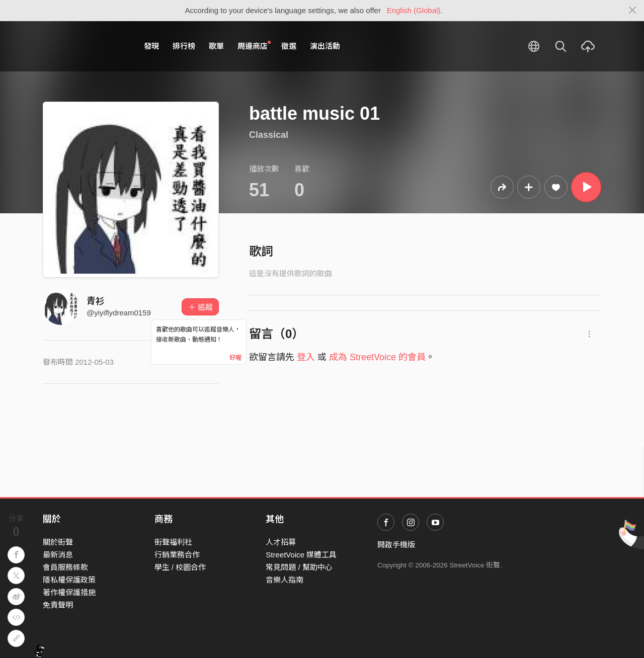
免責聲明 (58, 605)
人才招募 (281, 542)
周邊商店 (254, 46)
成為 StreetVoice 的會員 (377, 357)
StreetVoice (84, 46)
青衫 (96, 301)
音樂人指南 (285, 580)
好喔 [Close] (235, 358)
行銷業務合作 (177, 555)
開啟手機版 (396, 545)
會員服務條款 (65, 567)
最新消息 (58, 555)
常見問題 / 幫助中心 (299, 567)
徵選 (289, 46)
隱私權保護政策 (69, 580)
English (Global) (414, 10)
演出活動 (325, 46)
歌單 (216, 46)
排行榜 (184, 46)
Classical (269, 135)
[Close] (633, 11)
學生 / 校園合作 (180, 567)
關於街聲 (58, 542)
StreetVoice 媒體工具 (301, 555)
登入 (306, 357)
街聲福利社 (173, 542)
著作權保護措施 (69, 592)
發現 (151, 46)
